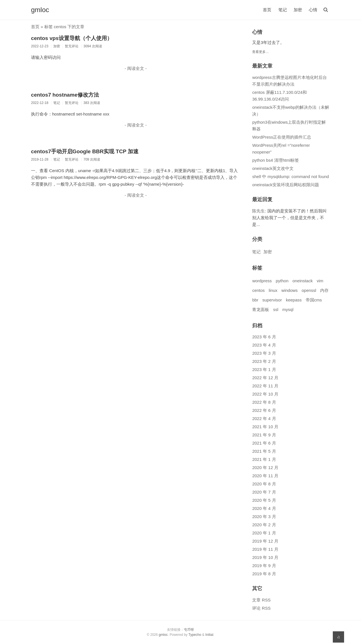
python (282, 281)
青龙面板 (261, 309)
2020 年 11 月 (265, 476)
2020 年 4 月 (264, 508)
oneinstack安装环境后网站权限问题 (286, 185)
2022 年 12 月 (265, 378)
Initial (209, 635)
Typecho (195, 635)
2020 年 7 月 (264, 492)
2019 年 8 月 (264, 574)
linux (273, 290)
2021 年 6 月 (264, 443)
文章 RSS (261, 600)
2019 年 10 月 (265, 557)
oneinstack (303, 281)
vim (320, 281)
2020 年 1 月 (264, 533)
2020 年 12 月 (265, 468)
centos (258, 290)
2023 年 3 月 (264, 353)
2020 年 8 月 (264, 484)
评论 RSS (261, 608)
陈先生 (258, 211)
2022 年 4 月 (264, 418)
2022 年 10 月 (265, 394)
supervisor (272, 300)
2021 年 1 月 (264, 459)
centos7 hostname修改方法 (65, 95)
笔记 (283, 10)
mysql (288, 309)
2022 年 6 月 (264, 410)
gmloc (40, 10)
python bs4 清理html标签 (276, 160)
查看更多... (260, 52)
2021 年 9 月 (264, 435)
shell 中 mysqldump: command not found (290, 176)
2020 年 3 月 (264, 517)
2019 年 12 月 (265, 541)
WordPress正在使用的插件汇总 (282, 137)
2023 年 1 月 (264, 369)
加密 (298, 10)
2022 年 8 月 (264, 402)
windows (290, 290)
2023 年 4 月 (264, 345)
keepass (294, 300)
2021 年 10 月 (265, 427)
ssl (276, 309)
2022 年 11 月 (265, 386)
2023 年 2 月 (264, 361)
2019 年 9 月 (264, 566)
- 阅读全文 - (136, 68)
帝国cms (314, 300)
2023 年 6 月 (264, 337)
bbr (255, 300)
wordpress (262, 281)
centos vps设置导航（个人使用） (72, 38)
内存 (324, 290)
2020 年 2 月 (264, 525)
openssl (309, 290)
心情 (313, 10)
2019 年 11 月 (265, 549)
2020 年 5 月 (264, 500)
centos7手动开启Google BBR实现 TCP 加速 (85, 151)
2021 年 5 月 (264, 451)
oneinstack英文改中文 (273, 168)
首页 (267, 10)
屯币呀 (189, 630)
